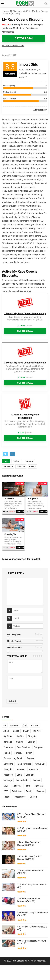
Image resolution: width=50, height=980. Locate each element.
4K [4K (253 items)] (5, 725)
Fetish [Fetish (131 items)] (29, 753)
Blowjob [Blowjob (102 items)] (32, 736)
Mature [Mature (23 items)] (37, 780)
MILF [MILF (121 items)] (6, 786)
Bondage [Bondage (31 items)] (8, 742)
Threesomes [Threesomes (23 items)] (20, 797)
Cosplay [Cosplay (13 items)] (31, 742)
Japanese (8, 467)
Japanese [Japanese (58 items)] (8, 775)
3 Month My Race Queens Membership (25, 363)
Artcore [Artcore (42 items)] (35, 725)
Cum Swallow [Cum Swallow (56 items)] (23, 747)
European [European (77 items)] (38, 747)
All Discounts (16, 11)
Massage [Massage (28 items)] (8, 780)
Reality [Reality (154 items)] (29, 791)
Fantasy (17, 461)
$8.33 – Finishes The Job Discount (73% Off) (29, 858)
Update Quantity (15, 641)
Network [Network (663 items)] (17, 786)
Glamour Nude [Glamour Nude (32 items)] (24, 764)
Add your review (40, 110)
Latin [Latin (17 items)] (19, 775)
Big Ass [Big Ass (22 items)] (37, 731)
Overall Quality (14, 635)
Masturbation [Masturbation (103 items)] (23, 780)
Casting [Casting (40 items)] (20, 742)
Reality (32, 467)
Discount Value (14, 648)
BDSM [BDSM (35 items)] (26, 731)
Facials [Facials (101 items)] (7, 753)
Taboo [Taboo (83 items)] (6, 797)
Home (5, 11)
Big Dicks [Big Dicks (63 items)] (8, 736)
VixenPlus (9, 498)
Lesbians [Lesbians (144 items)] (30, 775)
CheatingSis (10, 534)
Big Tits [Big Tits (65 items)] (20, 736)
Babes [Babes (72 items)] (16, 731)
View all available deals (13, 46)
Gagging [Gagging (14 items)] (31, 758)
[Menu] (3, 4)
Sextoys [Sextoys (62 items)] (40, 791)
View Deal (20, 512)
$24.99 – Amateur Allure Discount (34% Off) (29, 900)
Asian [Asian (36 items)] (6, 731)
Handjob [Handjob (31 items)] (7, 769)
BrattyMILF (33, 498)
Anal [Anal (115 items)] (25, 725)
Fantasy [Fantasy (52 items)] (18, 753)
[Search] (46, 4)
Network (21, 467)
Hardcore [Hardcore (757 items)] (20, 769)
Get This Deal (24, 38)
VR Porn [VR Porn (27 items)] (34, 797)
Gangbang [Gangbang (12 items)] (8, 764)
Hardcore (29, 461)
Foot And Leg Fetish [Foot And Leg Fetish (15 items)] (13, 758)
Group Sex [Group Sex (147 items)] (40, 764)
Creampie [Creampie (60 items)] (8, 747)
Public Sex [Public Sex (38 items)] (17, 791)
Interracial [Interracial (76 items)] (34, 769)
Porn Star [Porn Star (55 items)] (39, 786)
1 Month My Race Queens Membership (25, 313)
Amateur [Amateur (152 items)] (14, 725)
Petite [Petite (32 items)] (28, 786)
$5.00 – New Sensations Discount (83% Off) (29, 844)
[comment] (25, 591)
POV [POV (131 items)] (6, 791)
